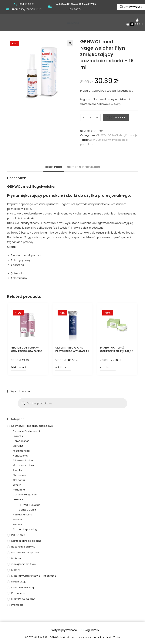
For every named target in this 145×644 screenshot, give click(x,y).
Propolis (18, 436)
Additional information (83, 167)
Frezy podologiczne (23, 599)
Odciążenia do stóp (24, 564)
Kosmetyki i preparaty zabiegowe (32, 426)
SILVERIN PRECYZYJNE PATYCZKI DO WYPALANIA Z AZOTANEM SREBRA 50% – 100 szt (72, 349)
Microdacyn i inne (24, 465)
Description (54, 167)
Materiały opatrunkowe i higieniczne (34, 576)
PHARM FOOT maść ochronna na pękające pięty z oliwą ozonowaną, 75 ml (116, 349)
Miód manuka (21, 451)
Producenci (18, 593)
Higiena (16, 558)
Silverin (17, 485)
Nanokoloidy (21, 456)
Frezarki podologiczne (25, 553)
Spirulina (18, 446)
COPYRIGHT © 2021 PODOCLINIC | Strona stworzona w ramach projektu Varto (72, 637)
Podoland (19, 490)
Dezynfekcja (19, 582)
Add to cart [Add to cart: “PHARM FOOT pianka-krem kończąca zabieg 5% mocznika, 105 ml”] (18, 367)
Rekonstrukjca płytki (23, 547)
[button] (72, 22)
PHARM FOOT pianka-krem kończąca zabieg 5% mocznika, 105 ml (26, 349)
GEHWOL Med (116, 135)
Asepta (17, 470)
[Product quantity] (90, 118)
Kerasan (18, 519)
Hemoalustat (21, 441)
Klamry (16, 570)
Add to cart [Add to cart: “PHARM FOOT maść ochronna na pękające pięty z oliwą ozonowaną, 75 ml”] (108, 367)
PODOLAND (18, 535)
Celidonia (19, 480)
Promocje (131, 135)
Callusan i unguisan (25, 495)
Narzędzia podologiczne (26, 541)
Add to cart (116, 118)
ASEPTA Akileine (22, 515)
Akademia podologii (25, 529)
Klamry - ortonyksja (23, 587)
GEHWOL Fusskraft (29, 505)
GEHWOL (101, 135)
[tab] (54, 167)
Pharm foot (20, 475)
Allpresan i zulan (23, 460)
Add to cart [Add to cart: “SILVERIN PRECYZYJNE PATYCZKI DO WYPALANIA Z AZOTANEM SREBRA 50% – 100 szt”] (63, 367)
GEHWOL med (97, 140)
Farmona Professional (26, 431)
